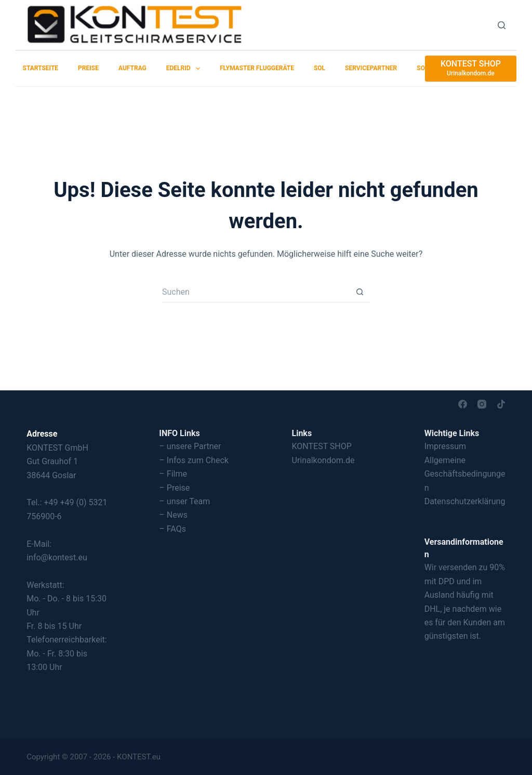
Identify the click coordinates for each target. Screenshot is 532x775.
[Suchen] (502, 25)
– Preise (174, 488)
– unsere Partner (190, 446)
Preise (88, 68)
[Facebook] (463, 404)
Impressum (445, 446)
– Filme (173, 474)
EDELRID (185, 69)
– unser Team (184, 501)
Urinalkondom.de (323, 460)
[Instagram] (482, 404)
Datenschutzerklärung (465, 501)
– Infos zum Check (194, 460)
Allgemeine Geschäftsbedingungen (465, 474)
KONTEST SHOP (322, 446)
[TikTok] (501, 404)
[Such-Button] (360, 292)
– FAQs (172, 529)
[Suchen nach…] (256, 292)
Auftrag (132, 68)
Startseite (41, 68)
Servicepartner (371, 68)
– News (173, 515)
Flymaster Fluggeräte (257, 68)
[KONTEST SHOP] (471, 69)
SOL (320, 68)
